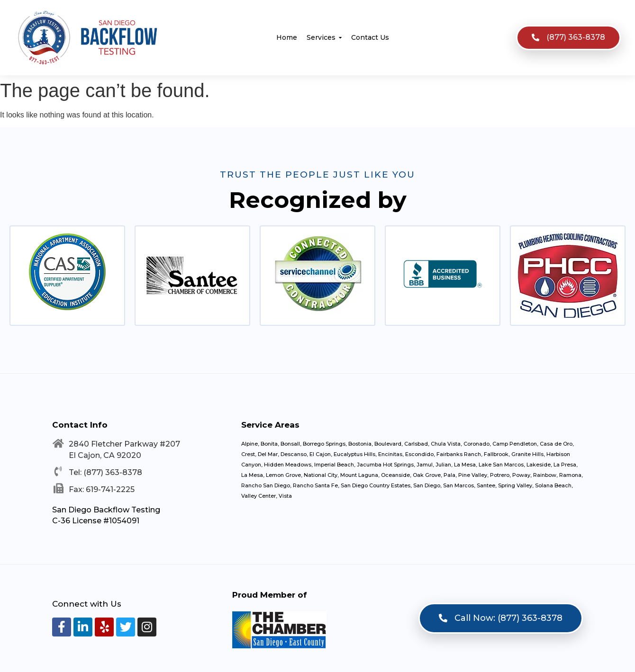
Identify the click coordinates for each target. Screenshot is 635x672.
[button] (568, 38)
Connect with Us (87, 604)
